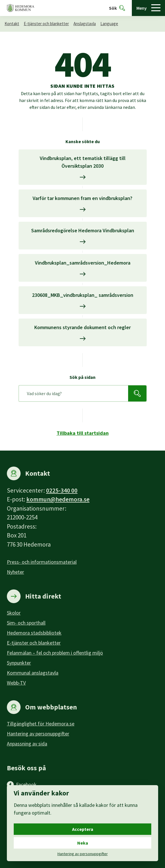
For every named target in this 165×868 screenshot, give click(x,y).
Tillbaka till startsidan (83, 433)
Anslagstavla (85, 24)
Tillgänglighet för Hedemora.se (41, 724)
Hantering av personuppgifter (38, 734)
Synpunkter (19, 663)
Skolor (14, 613)
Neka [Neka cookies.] (83, 843)
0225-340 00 (62, 490)
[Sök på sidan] (73, 393)
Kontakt (12, 24)
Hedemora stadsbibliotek (34, 633)
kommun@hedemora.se (58, 499)
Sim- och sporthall (26, 623)
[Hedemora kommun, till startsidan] (21, 8)
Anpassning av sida (27, 744)
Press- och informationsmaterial (42, 562)
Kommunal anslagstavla (33, 673)
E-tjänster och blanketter (46, 24)
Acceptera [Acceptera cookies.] (83, 829)
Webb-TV (16, 683)
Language (109, 24)
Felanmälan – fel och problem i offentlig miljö (55, 653)
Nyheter (15, 572)
